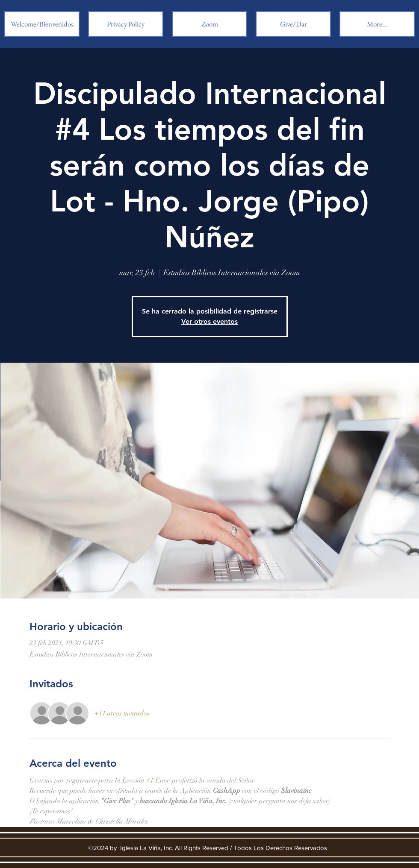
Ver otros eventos (209, 321)
